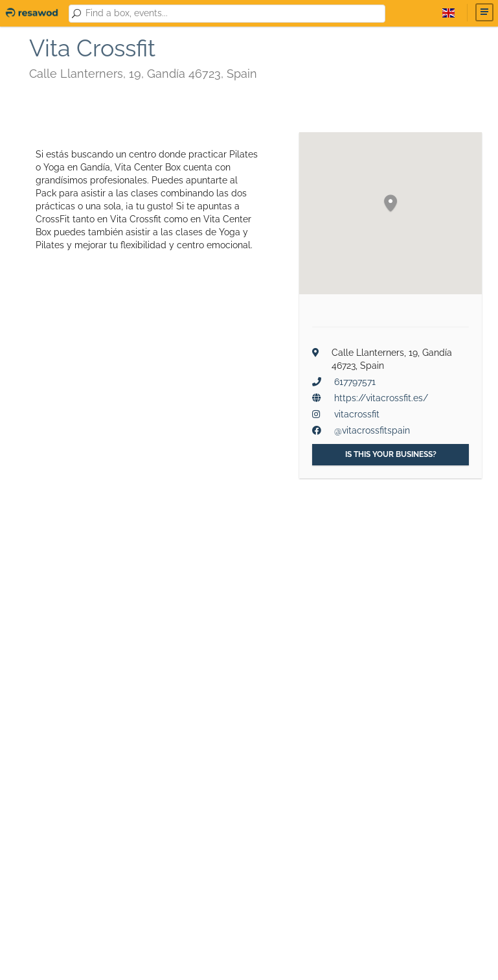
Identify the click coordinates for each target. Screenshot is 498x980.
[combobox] (233, 14)
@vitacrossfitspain (372, 430)
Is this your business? (391, 454)
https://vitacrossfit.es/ (381, 398)
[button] (390, 204)
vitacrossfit (357, 414)
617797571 (355, 382)
